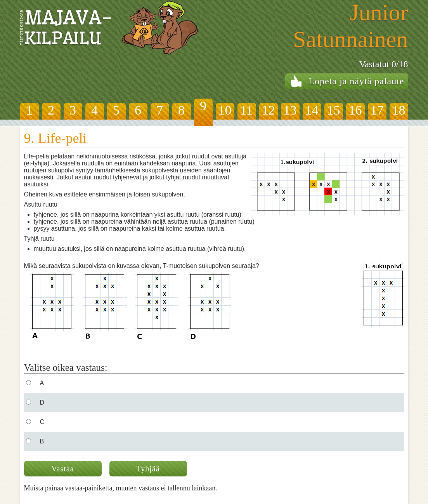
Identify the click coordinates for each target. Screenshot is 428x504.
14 (312, 110)
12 (269, 110)
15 (334, 110)
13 (290, 110)
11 (247, 110)
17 (377, 110)
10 (225, 110)
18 (399, 110)
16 (355, 110)
